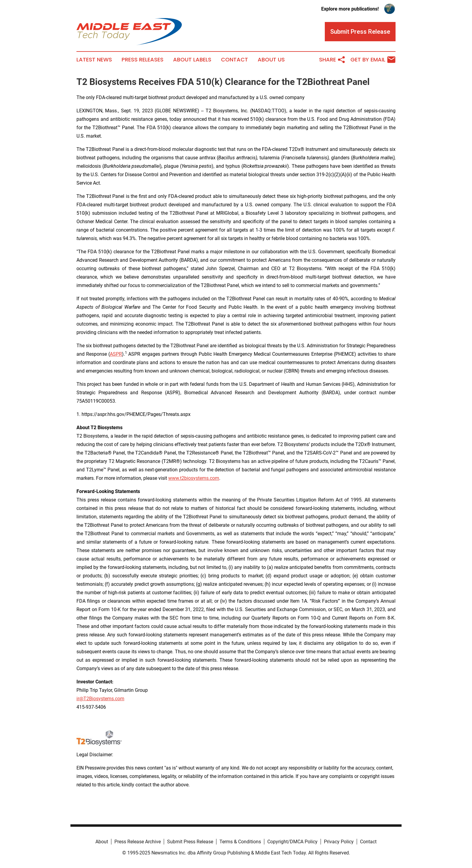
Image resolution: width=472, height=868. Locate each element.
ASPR (116, 354)
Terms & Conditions (240, 842)
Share (332, 60)
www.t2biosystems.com (194, 478)
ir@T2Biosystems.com (100, 699)
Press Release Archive (138, 842)
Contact (234, 60)
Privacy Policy (339, 842)
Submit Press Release (190, 842)
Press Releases (143, 60)
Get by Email (373, 60)
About (102, 842)
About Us (271, 60)
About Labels (192, 60)
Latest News (94, 60)
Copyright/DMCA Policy (292, 842)
